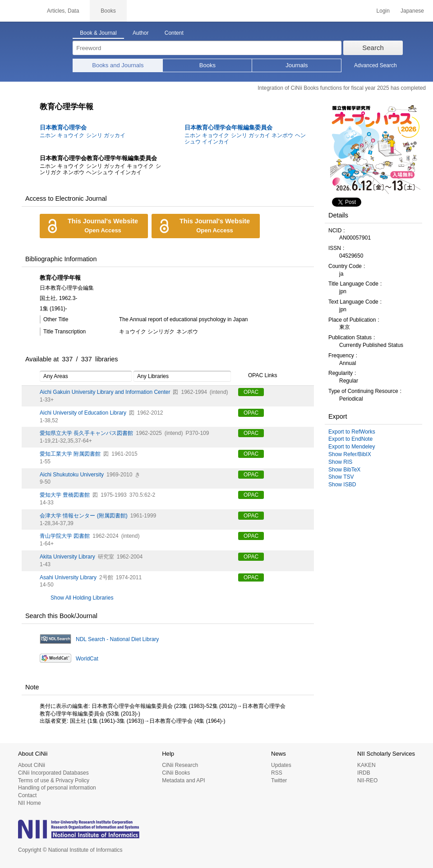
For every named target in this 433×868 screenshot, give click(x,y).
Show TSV (341, 477)
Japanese (412, 11)
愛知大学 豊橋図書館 (65, 495)
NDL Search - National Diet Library (117, 639)
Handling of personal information (57, 788)
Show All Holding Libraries (82, 598)
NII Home (30, 803)
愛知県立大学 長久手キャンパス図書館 (86, 433)
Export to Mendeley (352, 447)
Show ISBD (342, 485)
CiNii (18, 11)
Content (174, 33)
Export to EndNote (350, 439)
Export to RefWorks (352, 432)
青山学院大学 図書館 (65, 536)
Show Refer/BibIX (350, 454)
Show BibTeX (344, 470)
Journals (297, 65)
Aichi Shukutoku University (72, 475)
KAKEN (366, 765)
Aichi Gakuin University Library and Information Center (105, 392)
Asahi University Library (68, 577)
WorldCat (87, 659)
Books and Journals (118, 65)
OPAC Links (258, 376)
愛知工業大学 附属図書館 (70, 454)
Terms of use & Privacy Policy (54, 780)
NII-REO (367, 780)
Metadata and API (183, 780)
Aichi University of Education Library (83, 413)
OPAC (251, 392)
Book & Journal (98, 33)
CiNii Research (180, 765)
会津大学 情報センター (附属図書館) (84, 516)
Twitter (279, 780)
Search (373, 48)
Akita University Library (67, 557)
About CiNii (32, 765)
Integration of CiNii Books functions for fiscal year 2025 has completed (342, 88)
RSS (277, 773)
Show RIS (340, 462)
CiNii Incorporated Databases (53, 773)
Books (207, 65)
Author (140, 33)
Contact (27, 795)
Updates (281, 765)
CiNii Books (176, 773)
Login (383, 11)
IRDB (364, 773)
